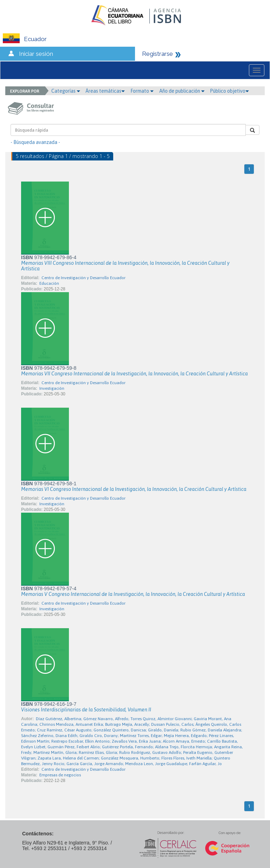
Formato (142, 91)
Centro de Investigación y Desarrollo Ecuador (83, 278)
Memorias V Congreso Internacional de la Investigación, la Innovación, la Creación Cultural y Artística (133, 594)
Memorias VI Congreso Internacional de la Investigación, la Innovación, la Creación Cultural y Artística (134, 489)
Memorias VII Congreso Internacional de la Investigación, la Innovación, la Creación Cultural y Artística (134, 374)
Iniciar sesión (36, 54)
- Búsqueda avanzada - (35, 142)
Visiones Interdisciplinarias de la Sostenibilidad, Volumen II (86, 710)
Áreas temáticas (105, 91)
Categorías (66, 91)
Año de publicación (182, 91)
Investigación (52, 388)
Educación (49, 283)
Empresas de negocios (60, 775)
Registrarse (157, 54)
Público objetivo (229, 91)
